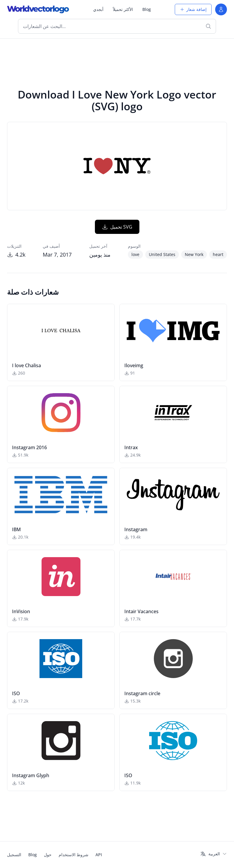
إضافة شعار (193, 9)
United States (162, 254)
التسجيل (14, 855)
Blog (147, 9)
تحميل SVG (117, 227)
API (99, 855)
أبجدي (98, 9)
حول (48, 855)
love (135, 254)
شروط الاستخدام (74, 855)
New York (194, 254)
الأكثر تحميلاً (123, 9)
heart (218, 254)
